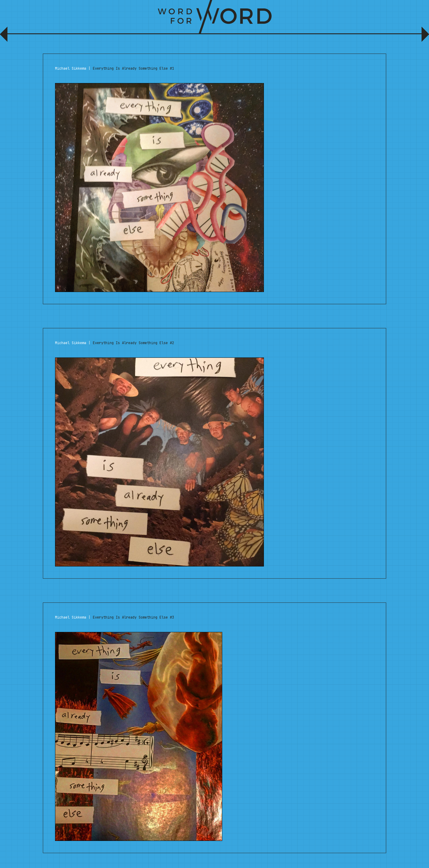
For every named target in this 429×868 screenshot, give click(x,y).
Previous (5, 36)
